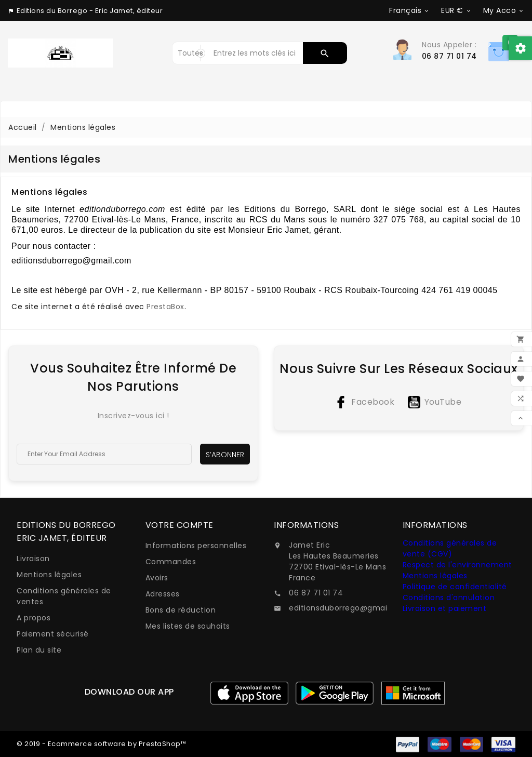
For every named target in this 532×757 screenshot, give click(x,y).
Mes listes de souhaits (188, 626)
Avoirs (157, 578)
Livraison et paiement (445, 608)
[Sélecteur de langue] (409, 10)
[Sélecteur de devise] (456, 10)
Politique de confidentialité (455, 587)
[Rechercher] (256, 53)
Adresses (163, 594)
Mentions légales (49, 575)
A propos (34, 618)
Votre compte (179, 525)
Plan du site (39, 650)
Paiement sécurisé (53, 634)
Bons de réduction (181, 610)
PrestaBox (165, 307)
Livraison (33, 559)
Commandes (171, 562)
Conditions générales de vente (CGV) (450, 548)
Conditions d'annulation (449, 597)
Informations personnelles (196, 546)
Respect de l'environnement (457, 565)
